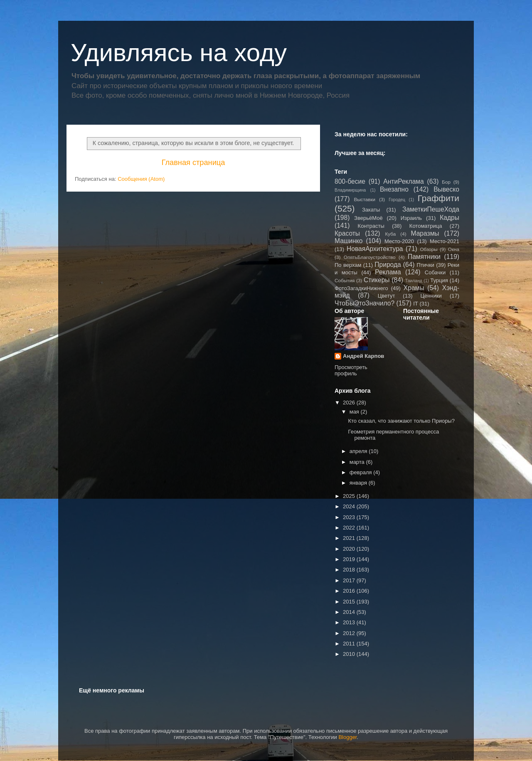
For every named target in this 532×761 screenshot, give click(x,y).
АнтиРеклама (403, 181)
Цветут (387, 296)
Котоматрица (426, 226)
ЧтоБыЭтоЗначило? (365, 303)
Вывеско (446, 189)
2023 (350, 517)
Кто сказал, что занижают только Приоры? (401, 421)
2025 (350, 496)
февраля (362, 472)
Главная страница (193, 163)
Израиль (411, 218)
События (345, 280)
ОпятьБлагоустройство (370, 257)
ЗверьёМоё (368, 218)
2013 (350, 622)
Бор (446, 182)
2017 (350, 580)
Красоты (347, 233)
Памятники (424, 257)
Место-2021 (445, 241)
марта (358, 462)
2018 (350, 570)
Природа (388, 265)
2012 (350, 633)
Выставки (365, 199)
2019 (350, 559)
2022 (350, 528)
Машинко (349, 241)
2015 (350, 602)
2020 (350, 549)
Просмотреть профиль (351, 370)
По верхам (348, 265)
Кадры (449, 218)
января (359, 483)
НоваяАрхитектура (375, 249)
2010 (350, 654)
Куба (391, 234)
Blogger (347, 737)
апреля (359, 451)
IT (416, 304)
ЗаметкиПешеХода (431, 209)
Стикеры (377, 280)
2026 (350, 403)
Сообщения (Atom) (141, 179)
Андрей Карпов (363, 356)
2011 (350, 644)
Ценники (431, 296)
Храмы (414, 288)
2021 (350, 538)
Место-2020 (399, 241)
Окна (454, 249)
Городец (397, 200)
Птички (426, 265)
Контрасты (371, 226)
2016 (350, 591)
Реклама (388, 272)
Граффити (438, 198)
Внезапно (394, 189)
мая (355, 412)
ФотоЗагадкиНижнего (361, 288)
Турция (439, 280)
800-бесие (350, 181)
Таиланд (414, 281)
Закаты (371, 210)
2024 (350, 506)
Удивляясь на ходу (179, 53)
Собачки (435, 272)
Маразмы (425, 233)
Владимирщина (350, 190)
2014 (350, 612)
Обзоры (429, 249)
